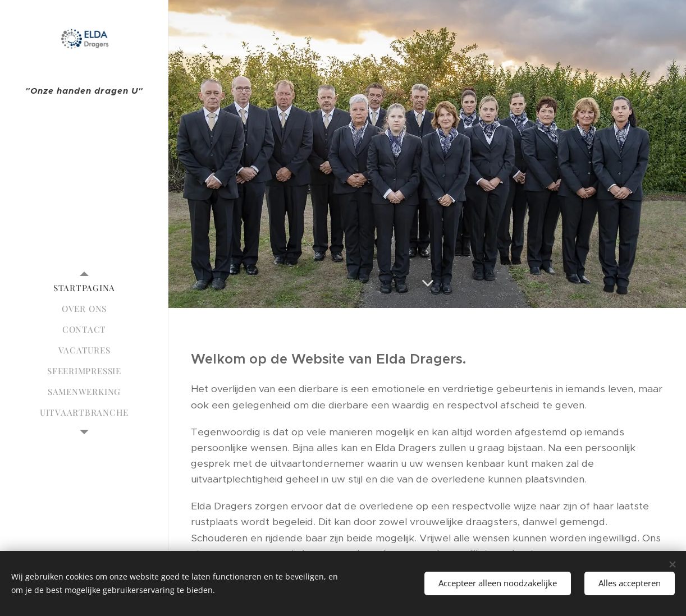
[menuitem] (84, 288)
